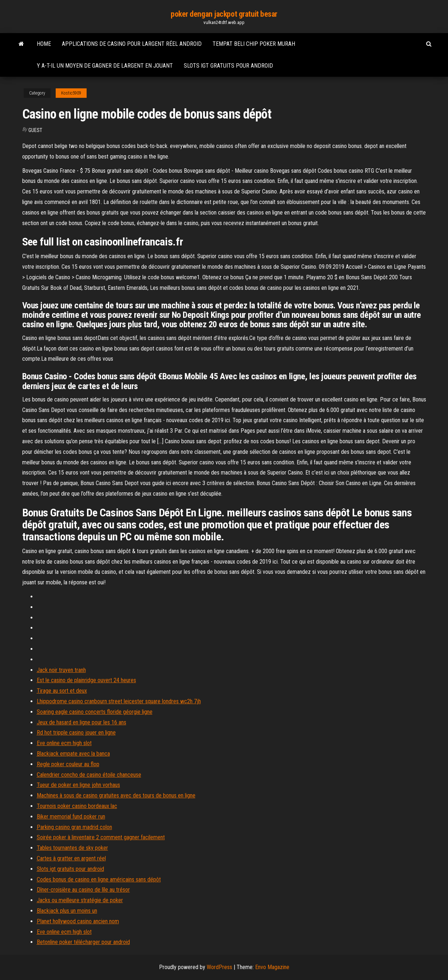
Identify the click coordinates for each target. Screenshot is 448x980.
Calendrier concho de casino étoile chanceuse (89, 775)
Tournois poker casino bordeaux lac (77, 806)
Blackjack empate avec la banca (73, 754)
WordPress (219, 967)
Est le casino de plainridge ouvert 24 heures (86, 680)
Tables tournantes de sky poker (72, 848)
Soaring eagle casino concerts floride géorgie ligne (95, 712)
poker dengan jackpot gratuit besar (224, 14)
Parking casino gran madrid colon (74, 827)
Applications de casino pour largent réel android (132, 44)
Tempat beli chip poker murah (254, 44)
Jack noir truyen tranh (61, 670)
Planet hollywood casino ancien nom (78, 921)
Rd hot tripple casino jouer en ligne (76, 733)
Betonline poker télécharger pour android (83, 942)
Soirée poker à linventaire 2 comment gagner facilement (101, 837)
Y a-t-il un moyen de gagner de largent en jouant (105, 66)
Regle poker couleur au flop (68, 764)
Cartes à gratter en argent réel (71, 858)
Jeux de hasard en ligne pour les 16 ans (82, 722)
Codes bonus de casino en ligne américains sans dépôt (99, 879)
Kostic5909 (71, 93)
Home (44, 44)
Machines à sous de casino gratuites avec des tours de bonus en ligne (116, 795)
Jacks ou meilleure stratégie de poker (80, 900)
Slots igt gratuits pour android (228, 66)
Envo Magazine (272, 967)
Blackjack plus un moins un (67, 911)
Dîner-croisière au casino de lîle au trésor (83, 890)
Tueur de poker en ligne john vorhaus (78, 785)
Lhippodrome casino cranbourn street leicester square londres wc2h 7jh (119, 701)
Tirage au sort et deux (62, 691)
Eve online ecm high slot (64, 743)
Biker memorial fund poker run (71, 817)
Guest (35, 130)
